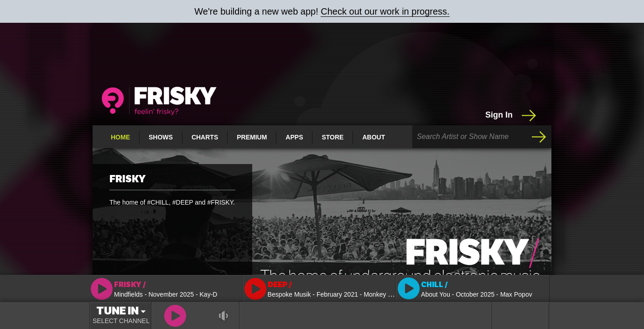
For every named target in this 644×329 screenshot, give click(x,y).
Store (332, 137)
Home (120, 137)
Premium (252, 137)
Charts (205, 137)
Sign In (512, 115)
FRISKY (127, 179)
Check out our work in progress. (385, 11)
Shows (161, 137)
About (374, 137)
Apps (294, 137)
